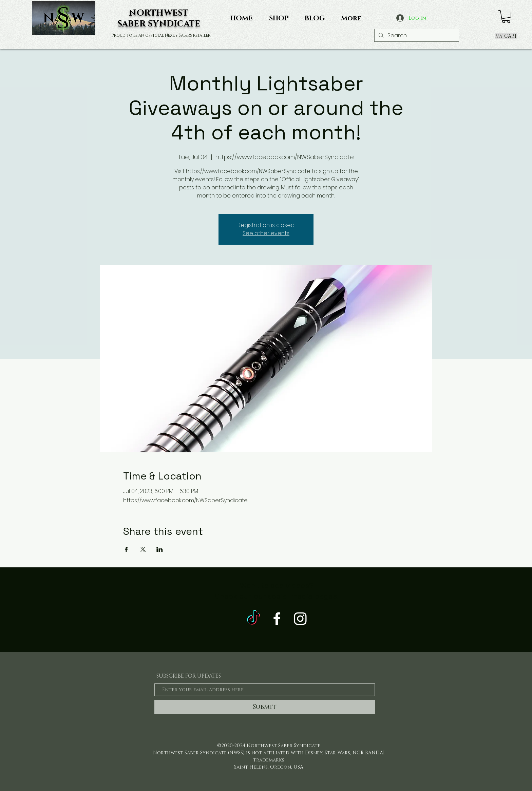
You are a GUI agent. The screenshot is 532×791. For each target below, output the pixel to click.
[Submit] (265, 707)
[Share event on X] (143, 549)
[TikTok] (253, 619)
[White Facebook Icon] (277, 619)
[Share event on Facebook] (126, 549)
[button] (506, 17)
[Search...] (416, 36)
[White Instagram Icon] (300, 619)
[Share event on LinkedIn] (160, 549)
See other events (266, 233)
